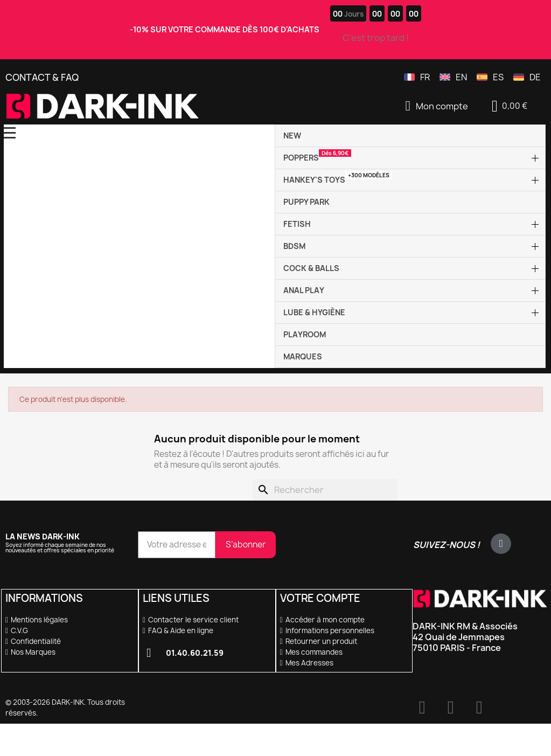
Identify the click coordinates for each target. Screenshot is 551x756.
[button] (509, 106)
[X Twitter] (501, 544)
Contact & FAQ (42, 77)
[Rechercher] (325, 490)
